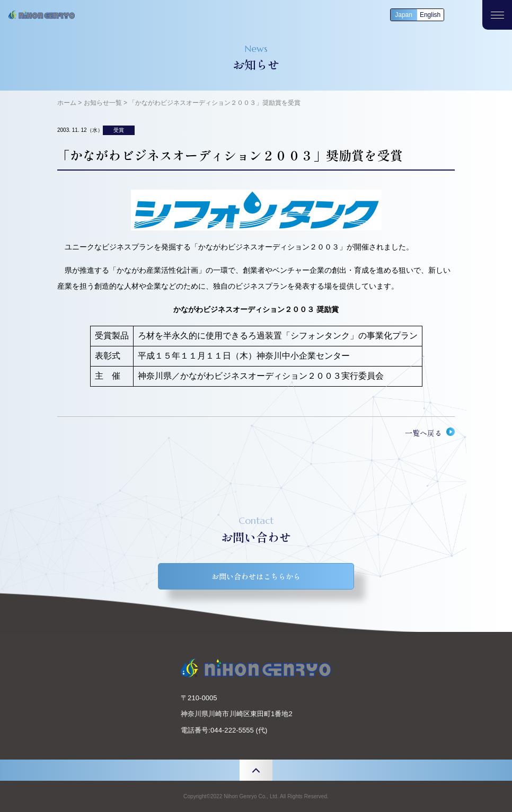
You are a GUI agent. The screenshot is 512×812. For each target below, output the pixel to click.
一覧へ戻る (423, 433)
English (430, 15)
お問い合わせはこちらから (256, 576)
